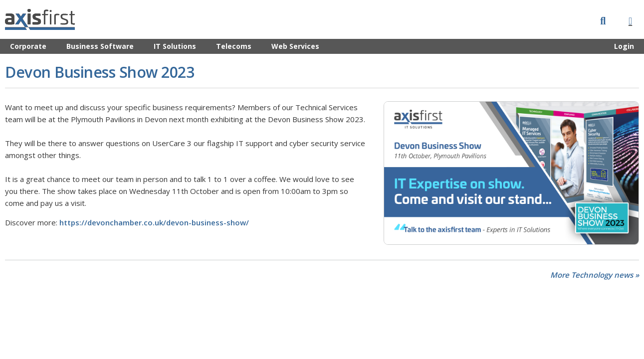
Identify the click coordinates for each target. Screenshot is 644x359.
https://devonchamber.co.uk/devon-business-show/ (154, 222)
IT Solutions (175, 46)
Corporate (28, 46)
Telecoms (234, 46)
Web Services (295, 46)
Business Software (100, 46)
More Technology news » (595, 275)
